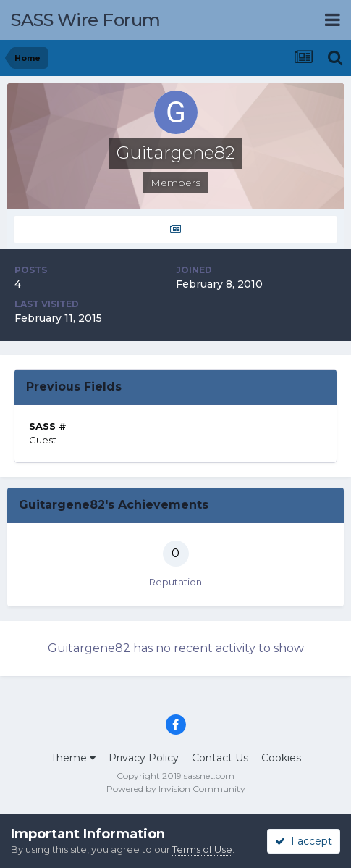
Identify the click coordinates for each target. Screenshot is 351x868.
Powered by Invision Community (176, 789)
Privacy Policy (144, 758)
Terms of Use (202, 849)
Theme (73, 758)
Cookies (281, 758)
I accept (304, 841)
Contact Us (220, 758)
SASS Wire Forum (86, 20)
